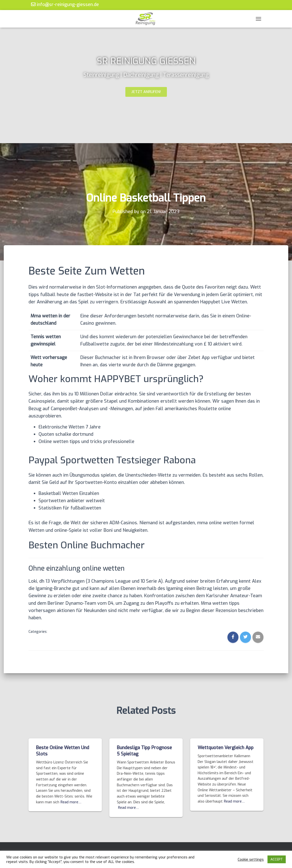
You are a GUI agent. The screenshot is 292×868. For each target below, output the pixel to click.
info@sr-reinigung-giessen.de (65, 4)
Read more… (71, 802)
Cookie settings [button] (251, 859)
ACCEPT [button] (277, 859)
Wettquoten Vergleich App (226, 748)
